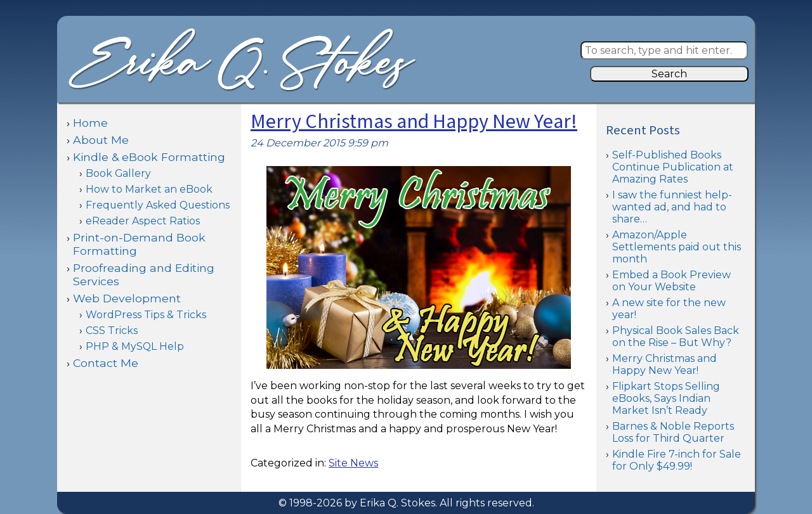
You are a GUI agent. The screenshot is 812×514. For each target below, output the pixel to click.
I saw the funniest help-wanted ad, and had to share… (672, 207)
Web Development (127, 298)
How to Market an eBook (149, 189)
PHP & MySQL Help (135, 346)
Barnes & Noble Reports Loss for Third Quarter (673, 432)
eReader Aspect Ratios (143, 221)
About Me (101, 140)
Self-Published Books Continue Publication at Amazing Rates (673, 167)
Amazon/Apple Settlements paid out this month (677, 247)
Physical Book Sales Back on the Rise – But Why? (676, 337)
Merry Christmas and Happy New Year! (414, 122)
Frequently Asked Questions (158, 205)
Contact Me (106, 363)
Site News (353, 463)
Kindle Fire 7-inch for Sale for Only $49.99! (677, 460)
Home (90, 123)
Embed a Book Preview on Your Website (671, 281)
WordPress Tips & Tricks (146, 315)
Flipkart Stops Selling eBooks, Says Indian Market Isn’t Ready (666, 398)
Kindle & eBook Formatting (149, 157)
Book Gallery (118, 173)
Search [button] (669, 74)
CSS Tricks (112, 331)
